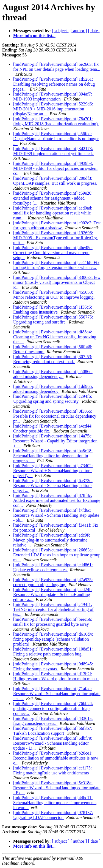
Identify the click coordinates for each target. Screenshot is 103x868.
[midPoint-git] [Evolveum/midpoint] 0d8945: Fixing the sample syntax (53, 666)
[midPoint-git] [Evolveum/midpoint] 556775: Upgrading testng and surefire (53, 319)
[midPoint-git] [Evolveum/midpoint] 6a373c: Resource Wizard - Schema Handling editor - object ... (53, 485)
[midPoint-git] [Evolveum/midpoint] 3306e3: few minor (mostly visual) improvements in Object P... (57, 282)
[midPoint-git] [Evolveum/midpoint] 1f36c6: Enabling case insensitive (53, 310)
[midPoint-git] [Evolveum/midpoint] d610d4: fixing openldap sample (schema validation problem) (53, 639)
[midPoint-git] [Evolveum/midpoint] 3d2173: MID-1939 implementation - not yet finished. (54, 151)
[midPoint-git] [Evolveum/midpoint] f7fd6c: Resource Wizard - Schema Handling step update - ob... (56, 515)
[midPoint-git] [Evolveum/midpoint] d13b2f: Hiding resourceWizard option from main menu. (56, 676)
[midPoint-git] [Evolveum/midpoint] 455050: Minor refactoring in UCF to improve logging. (54, 295)
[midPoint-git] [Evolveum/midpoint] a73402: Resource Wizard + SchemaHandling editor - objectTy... (53, 471)
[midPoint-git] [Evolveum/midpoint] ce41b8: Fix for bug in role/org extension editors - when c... (56, 265)
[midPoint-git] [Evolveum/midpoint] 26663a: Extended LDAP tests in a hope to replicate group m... (57, 555)
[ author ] (79, 31)
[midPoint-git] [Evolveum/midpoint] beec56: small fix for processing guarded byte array (53, 622)
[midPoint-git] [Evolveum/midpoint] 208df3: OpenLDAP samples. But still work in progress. (56, 181)
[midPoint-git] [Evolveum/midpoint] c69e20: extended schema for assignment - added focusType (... (53, 198)
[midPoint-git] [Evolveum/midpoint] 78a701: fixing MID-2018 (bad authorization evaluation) (56, 121)
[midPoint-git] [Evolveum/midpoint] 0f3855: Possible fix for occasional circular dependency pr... (55, 416)
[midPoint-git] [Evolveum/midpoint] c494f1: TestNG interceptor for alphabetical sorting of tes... (53, 609)
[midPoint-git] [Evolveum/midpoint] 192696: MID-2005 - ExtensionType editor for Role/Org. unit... (56, 238)
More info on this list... (34, 36)
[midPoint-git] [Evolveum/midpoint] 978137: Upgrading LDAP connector (53, 815)
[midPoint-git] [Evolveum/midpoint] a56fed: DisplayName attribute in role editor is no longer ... (56, 139)
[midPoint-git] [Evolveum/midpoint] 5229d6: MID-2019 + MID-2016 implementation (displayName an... (53, 109)
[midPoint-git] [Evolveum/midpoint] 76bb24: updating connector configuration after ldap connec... (53, 708)
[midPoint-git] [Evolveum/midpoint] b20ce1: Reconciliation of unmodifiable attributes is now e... (56, 758)
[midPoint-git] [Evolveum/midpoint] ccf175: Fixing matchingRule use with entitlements (52, 770)
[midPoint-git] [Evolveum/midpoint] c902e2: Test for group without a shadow (57, 225)
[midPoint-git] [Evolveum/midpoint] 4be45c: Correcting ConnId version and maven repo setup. (53, 253)
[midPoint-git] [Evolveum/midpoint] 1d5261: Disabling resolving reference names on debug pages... (54, 84)
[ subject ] (61, 31)
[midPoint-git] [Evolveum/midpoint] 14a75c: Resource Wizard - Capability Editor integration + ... (55, 441)
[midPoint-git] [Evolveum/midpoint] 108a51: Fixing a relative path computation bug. (53, 651)
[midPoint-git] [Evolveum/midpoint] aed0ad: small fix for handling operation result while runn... (53, 213)
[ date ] (94, 31)
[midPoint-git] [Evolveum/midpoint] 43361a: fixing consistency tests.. (53, 721)
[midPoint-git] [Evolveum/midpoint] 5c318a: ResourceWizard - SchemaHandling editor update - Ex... (57, 788)
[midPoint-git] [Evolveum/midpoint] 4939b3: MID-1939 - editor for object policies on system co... (55, 168)
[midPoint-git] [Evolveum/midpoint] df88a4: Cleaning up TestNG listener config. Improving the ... (55, 337)
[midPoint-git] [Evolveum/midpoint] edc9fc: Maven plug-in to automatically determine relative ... (52, 540)
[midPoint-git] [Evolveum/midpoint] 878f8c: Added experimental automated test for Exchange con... (57, 500)
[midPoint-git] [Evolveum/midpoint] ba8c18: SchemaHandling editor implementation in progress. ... (53, 456)
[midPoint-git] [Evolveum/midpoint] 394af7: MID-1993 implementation (53, 96)
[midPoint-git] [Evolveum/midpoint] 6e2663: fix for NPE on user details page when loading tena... (57, 67)
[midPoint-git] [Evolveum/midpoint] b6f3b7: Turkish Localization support (53, 731)
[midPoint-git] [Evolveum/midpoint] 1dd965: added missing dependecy (53, 389)
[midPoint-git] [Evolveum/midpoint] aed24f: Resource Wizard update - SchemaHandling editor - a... (52, 594)
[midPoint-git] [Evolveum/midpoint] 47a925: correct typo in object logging (53, 582)
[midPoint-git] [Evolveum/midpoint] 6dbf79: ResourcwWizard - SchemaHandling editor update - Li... (53, 743)
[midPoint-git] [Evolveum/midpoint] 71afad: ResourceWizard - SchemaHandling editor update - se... (57, 694)
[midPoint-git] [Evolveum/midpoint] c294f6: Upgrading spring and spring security (53, 399)
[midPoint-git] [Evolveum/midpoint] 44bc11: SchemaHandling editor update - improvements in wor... (55, 803)
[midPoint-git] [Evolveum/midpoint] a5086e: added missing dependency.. (53, 374)
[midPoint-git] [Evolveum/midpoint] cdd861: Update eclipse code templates (53, 567)
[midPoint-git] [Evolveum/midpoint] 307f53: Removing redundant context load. (53, 359)
